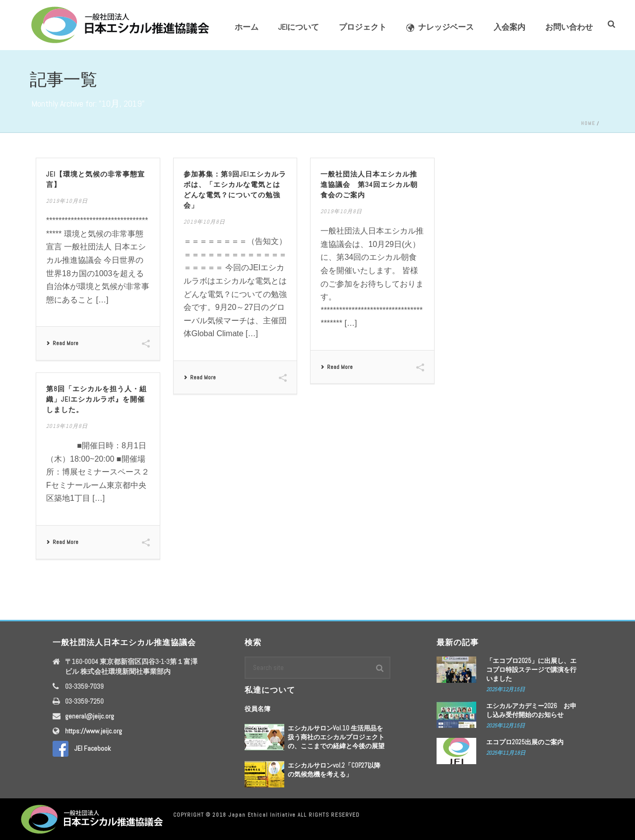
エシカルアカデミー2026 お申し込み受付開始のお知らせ (531, 710)
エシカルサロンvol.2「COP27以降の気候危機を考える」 (334, 770)
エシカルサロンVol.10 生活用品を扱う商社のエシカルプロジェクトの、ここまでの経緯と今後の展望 (336, 737)
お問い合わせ (569, 27)
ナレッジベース (440, 27)
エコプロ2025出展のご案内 (525, 742)
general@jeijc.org (90, 716)
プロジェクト (363, 27)
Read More (62, 343)
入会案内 (509, 27)
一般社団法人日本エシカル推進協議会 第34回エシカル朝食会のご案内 (369, 184)
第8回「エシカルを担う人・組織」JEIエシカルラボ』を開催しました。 (96, 399)
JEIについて (299, 27)
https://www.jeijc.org (94, 731)
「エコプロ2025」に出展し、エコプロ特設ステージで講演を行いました (531, 670)
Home (588, 123)
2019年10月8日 (67, 201)
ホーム (247, 27)
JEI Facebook (82, 748)
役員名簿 (257, 709)
